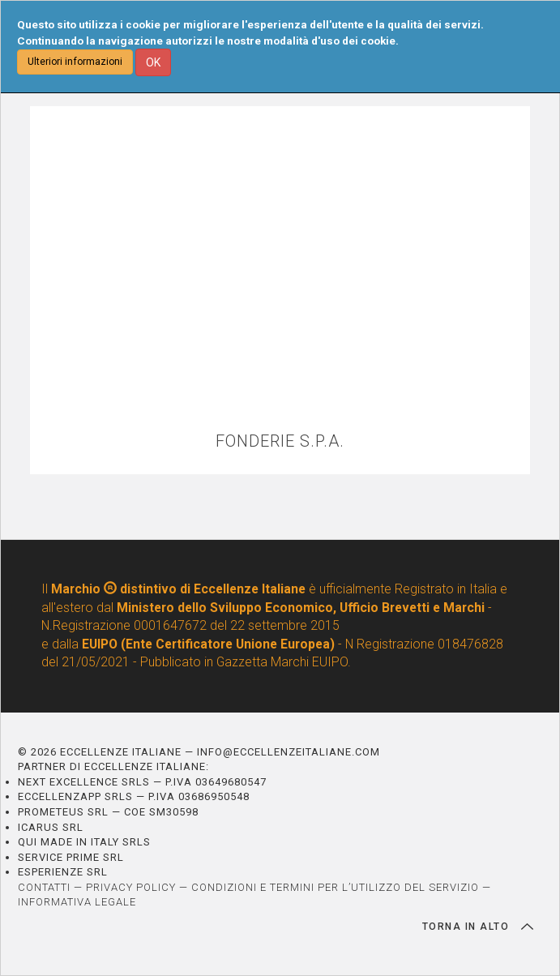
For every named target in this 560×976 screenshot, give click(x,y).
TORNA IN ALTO (478, 927)
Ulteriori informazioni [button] (75, 62)
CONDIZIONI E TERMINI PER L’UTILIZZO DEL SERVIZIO (335, 887)
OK (153, 62)
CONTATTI (44, 887)
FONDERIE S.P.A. (280, 441)
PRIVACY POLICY (131, 887)
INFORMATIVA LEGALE (77, 902)
